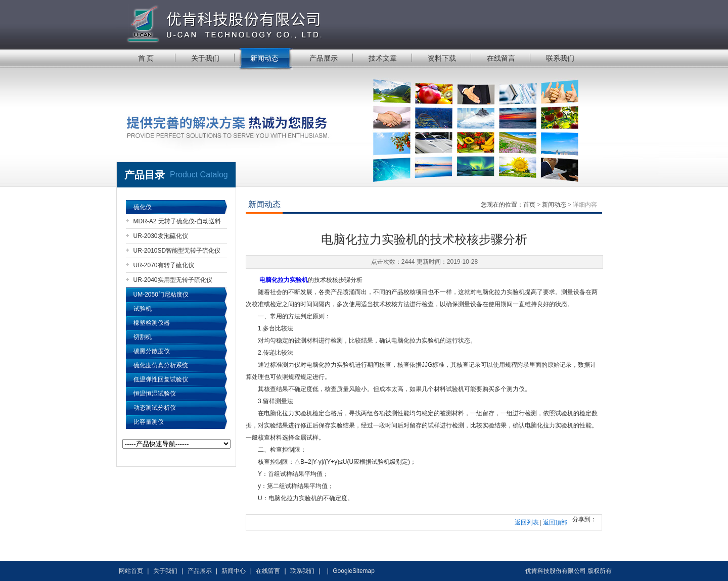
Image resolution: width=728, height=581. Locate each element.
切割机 (143, 337)
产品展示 (324, 58)
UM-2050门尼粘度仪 (161, 295)
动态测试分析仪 (155, 408)
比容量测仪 (149, 422)
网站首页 (131, 571)
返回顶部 (555, 522)
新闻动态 (264, 58)
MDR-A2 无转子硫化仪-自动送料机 (177, 223)
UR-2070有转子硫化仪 (164, 265)
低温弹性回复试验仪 (161, 379)
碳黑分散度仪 (152, 351)
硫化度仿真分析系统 (161, 365)
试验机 (143, 309)
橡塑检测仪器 (152, 323)
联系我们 (560, 58)
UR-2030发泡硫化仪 (161, 236)
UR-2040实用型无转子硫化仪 (173, 280)
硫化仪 (143, 207)
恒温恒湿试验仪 (155, 394)
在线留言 (501, 58)
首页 (529, 205)
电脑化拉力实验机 (284, 280)
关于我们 (205, 58)
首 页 (146, 58)
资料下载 (442, 58)
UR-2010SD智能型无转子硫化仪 (177, 251)
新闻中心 (234, 571)
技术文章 (383, 58)
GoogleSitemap (354, 571)
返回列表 (527, 522)
